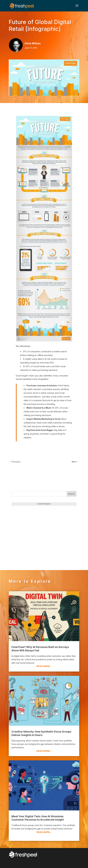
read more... (44, 666)
